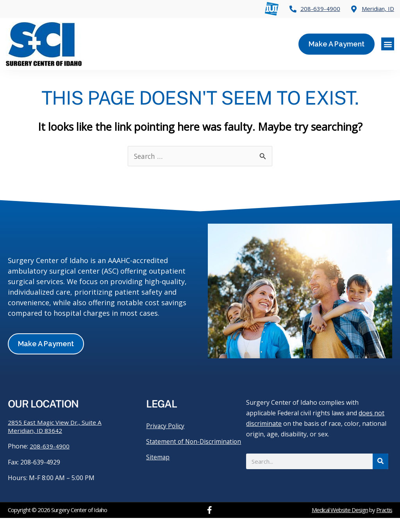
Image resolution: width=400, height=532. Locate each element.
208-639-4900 (50, 461)
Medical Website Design (340, 524)
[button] (388, 44)
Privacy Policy (166, 440)
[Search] (380, 475)
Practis (384, 524)
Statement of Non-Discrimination (174, 459)
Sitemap (158, 479)
